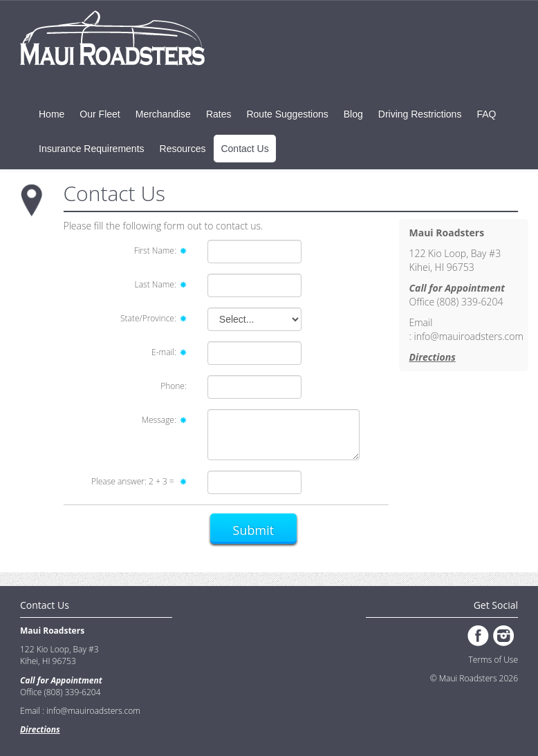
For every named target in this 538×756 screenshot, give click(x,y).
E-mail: (169, 352)
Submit (254, 530)
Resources (183, 149)
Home (52, 114)
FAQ (486, 114)
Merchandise (163, 114)
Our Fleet (100, 114)
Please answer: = (139, 481)
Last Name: (161, 284)
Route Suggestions (287, 114)
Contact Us (244, 149)
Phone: (174, 386)
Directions (433, 357)
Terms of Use (493, 660)
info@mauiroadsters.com (468, 336)
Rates (219, 114)
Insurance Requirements (92, 149)
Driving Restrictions (420, 114)
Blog (353, 114)
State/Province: (154, 318)
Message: (164, 420)
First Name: (160, 251)
